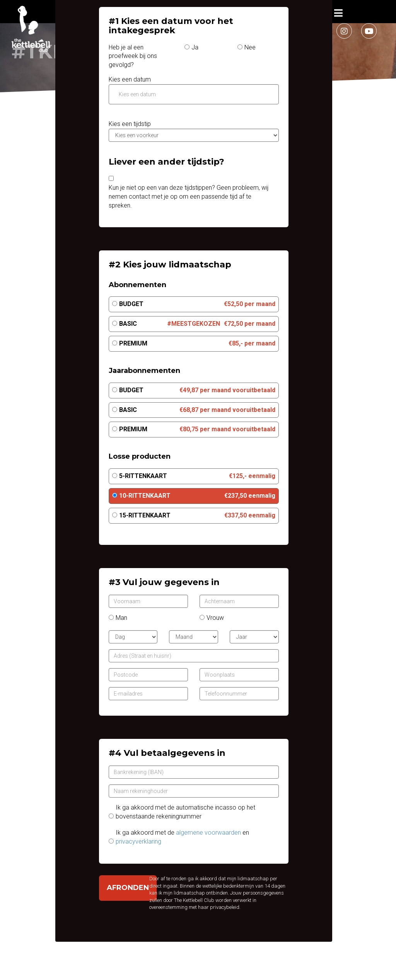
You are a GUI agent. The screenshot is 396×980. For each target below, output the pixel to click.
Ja (195, 47)
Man (121, 618)
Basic (128, 324)
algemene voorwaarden (208, 833)
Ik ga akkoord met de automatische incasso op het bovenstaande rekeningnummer (185, 812)
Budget (131, 304)
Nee (250, 47)
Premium (133, 343)
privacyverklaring (138, 841)
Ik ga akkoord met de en (182, 837)
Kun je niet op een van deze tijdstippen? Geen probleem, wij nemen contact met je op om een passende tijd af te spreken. (189, 197)
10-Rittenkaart (145, 496)
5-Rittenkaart (143, 476)
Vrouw (215, 618)
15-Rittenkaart (145, 515)
